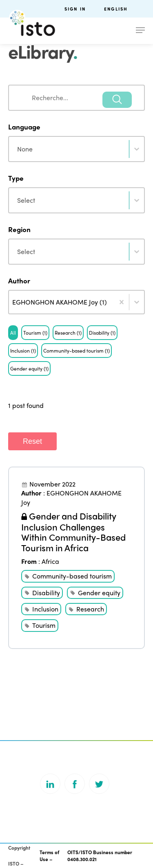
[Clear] (122, 302)
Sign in (75, 9)
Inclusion (45, 609)
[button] (13, 333)
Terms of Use (49, 856)
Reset (32, 441)
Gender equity (99, 593)
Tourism (44, 625)
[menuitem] (124, 9)
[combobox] (76, 98)
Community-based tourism (72, 576)
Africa (50, 561)
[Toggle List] (137, 302)
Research (90, 609)
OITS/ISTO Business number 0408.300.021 (100, 856)
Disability (46, 593)
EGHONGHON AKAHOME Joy (71, 497)
